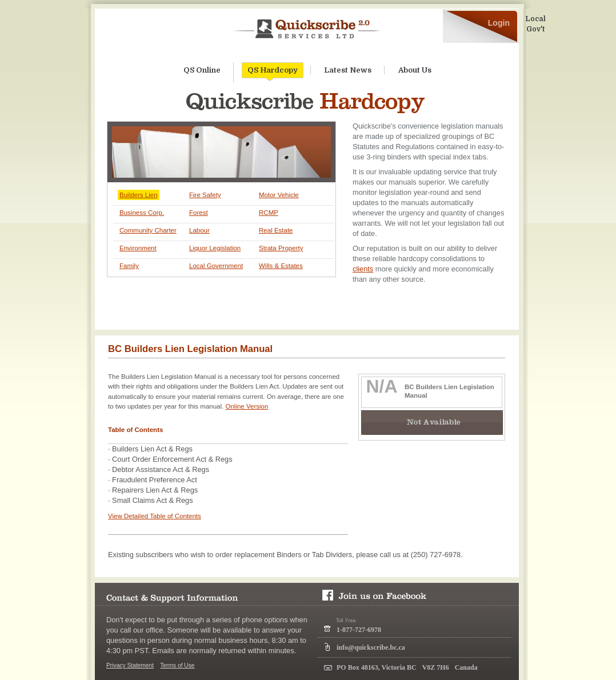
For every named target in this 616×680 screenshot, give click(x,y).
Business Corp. (142, 213)
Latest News (348, 70)
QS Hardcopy (273, 72)
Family (129, 266)
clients (363, 269)
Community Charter (148, 230)
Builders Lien (139, 195)
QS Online (202, 70)
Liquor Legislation (215, 248)
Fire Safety (205, 195)
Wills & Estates (281, 266)
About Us (415, 70)
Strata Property (281, 248)
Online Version (247, 406)
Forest (199, 213)
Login (499, 23)
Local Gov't (535, 24)
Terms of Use (177, 665)
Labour (199, 230)
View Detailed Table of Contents (155, 516)
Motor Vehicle (279, 195)
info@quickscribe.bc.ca (371, 647)
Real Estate (276, 230)
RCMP (269, 213)
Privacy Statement (130, 665)
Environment (138, 248)
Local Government (216, 266)
